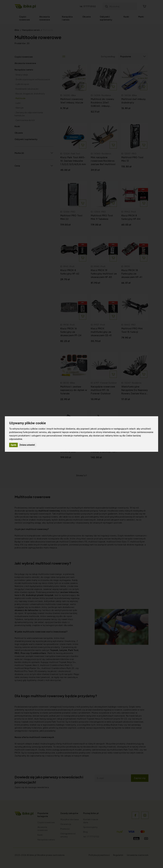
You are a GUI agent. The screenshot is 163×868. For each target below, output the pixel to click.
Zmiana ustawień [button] (27, 445)
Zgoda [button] (13, 445)
